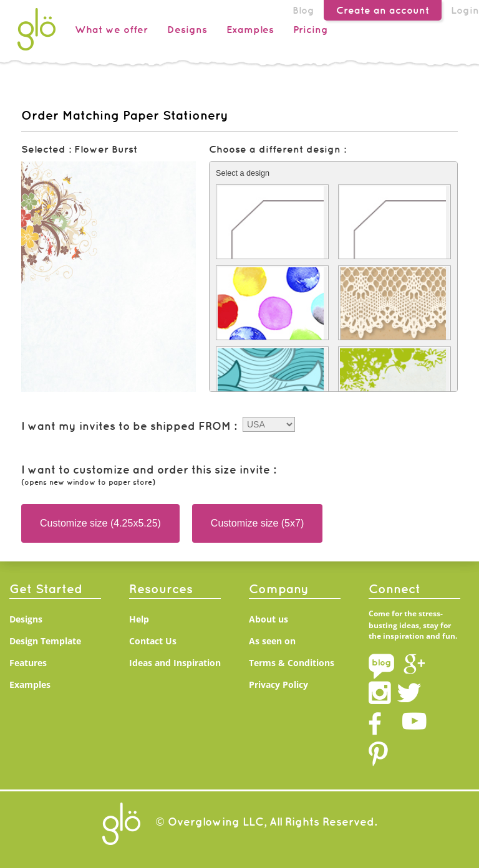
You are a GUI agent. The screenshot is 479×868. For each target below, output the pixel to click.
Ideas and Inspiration (175, 663)
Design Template (45, 641)
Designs (187, 29)
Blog (303, 10)
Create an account (383, 10)
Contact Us (153, 641)
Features (28, 663)
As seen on (272, 641)
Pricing (311, 29)
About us (269, 619)
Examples (250, 29)
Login (465, 10)
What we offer (111, 29)
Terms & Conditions (292, 663)
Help (139, 619)
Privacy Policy (278, 684)
